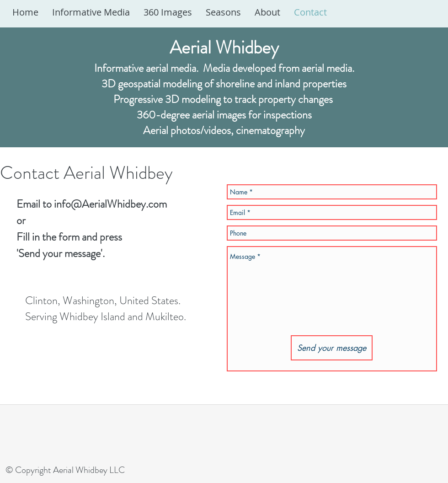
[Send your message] (332, 348)
